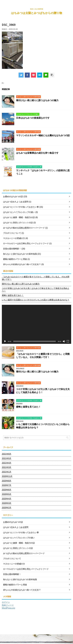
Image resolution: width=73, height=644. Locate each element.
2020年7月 (7, 485)
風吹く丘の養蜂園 (37, 635)
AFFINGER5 (36, 641)
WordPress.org (8, 608)
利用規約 (42, 624)
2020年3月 (7, 503)
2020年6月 (7, 490)
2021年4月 (7, 463)
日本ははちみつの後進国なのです (33, 118)
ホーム (8, 622)
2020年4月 (7, 499)
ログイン (6, 602)
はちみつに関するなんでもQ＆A (36, 622)
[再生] (5, 341)
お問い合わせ (55, 622)
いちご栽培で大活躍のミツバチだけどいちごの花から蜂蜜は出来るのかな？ (36, 300)
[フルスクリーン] (68, 341)
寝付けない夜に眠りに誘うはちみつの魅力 (37, 100)
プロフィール (18, 622)
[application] (36, 324)
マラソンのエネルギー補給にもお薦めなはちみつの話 (43, 135)
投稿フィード (8, 605)
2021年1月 (7, 472)
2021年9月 (7, 454)
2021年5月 (7, 458)
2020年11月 (7, 476)
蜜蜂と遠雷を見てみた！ (13, 295)
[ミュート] (64, 341)
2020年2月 (7, 508)
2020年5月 (7, 494)
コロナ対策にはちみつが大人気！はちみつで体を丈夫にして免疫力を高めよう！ (36, 290)
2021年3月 (7, 467)
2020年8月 (7, 481)
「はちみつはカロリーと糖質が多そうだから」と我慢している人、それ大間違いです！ (36, 278)
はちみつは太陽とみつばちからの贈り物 (37, 13)
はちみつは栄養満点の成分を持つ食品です (37, 153)
